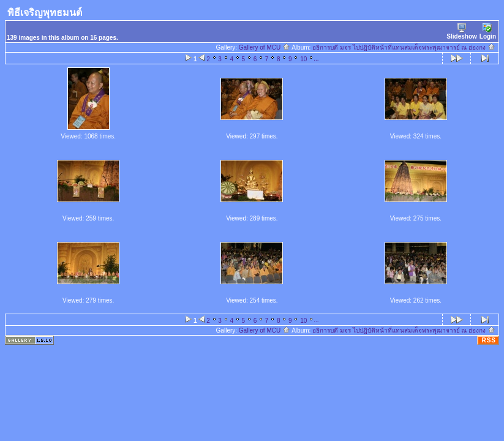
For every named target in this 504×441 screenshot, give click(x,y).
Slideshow (461, 32)
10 (303, 59)
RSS (489, 340)
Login (488, 32)
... (316, 58)
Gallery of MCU (265, 47)
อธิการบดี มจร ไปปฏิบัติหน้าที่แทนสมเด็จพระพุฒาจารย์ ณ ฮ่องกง (404, 47)
